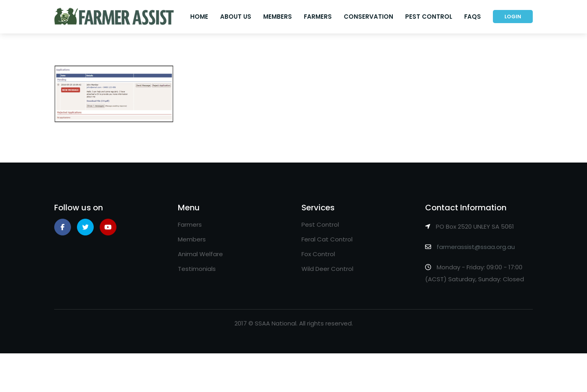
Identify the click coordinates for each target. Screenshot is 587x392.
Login (513, 17)
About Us (236, 17)
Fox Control (318, 254)
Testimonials (197, 269)
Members (278, 17)
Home (199, 17)
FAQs (473, 17)
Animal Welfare (200, 254)
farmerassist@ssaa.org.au (476, 247)
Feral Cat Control (327, 239)
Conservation (368, 17)
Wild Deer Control (327, 269)
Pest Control (429, 17)
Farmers (318, 17)
